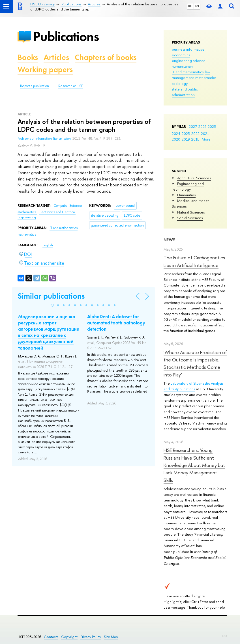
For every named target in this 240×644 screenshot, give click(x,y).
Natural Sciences (191, 212)
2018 (195, 139)
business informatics (188, 49)
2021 (205, 133)
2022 (195, 133)
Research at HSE (71, 86)
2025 (212, 126)
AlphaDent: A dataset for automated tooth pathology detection (116, 323)
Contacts (51, 637)
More (206, 139)
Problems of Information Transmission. (45, 139)
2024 (176, 133)
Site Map (111, 637)
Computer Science (68, 206)
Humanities (186, 195)
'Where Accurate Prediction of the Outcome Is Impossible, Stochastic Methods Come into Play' (195, 363)
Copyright (69, 637)
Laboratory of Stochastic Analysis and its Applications (193, 386)
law (208, 72)
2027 (193, 126)
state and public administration (185, 92)
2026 (202, 126)
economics (181, 55)
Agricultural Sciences (194, 178)
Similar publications (51, 296)
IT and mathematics (188, 72)
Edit (225, 636)
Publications (66, 36)
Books (28, 57)
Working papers (45, 69)
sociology (180, 83)
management (183, 77)
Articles (56, 57)
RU (190, 6)
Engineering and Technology (188, 186)
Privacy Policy (91, 637)
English (48, 245)
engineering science (189, 61)
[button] (52, 305)
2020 (176, 139)
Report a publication (35, 86)
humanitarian (182, 66)
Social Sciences (190, 218)
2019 (186, 139)
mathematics (206, 77)
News (170, 240)
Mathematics (27, 212)
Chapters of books (106, 57)
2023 (186, 133)
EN (197, 6)
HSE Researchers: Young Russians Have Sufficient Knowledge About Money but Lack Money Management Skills (194, 465)
